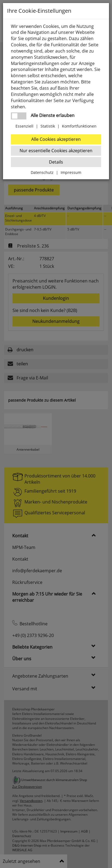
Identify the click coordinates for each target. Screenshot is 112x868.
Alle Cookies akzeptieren (56, 139)
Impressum (71, 172)
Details (56, 162)
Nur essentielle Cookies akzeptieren (56, 151)
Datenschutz (42, 172)
